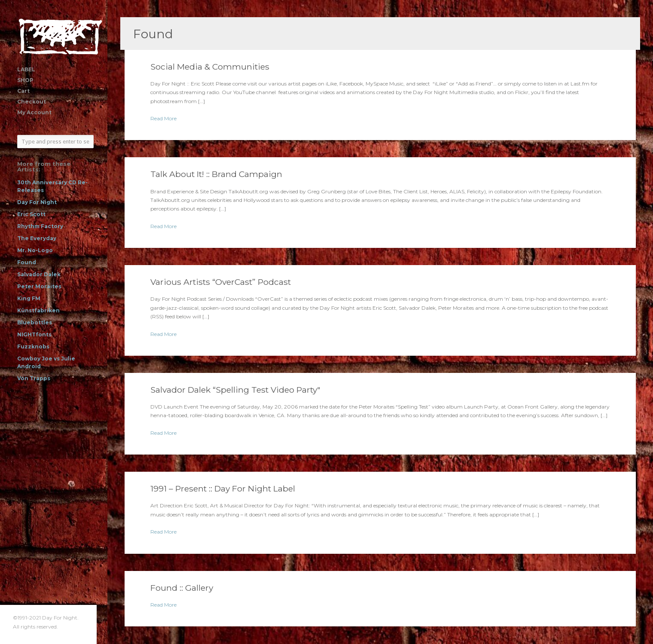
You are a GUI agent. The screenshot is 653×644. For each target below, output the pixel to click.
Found (27, 262)
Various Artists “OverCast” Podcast (221, 282)
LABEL (26, 69)
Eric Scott (31, 214)
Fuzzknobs (33, 346)
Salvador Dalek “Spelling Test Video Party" (235, 390)
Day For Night (37, 202)
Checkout (32, 102)
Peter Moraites (39, 286)
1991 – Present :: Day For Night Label (223, 488)
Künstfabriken (38, 310)
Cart (23, 91)
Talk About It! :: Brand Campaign (216, 174)
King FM (29, 298)
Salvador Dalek (39, 274)
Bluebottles (35, 322)
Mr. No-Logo (35, 250)
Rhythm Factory (40, 226)
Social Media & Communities (210, 67)
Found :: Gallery (182, 588)
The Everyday (37, 238)
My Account (34, 112)
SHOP (25, 80)
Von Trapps (34, 378)
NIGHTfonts (34, 334)
